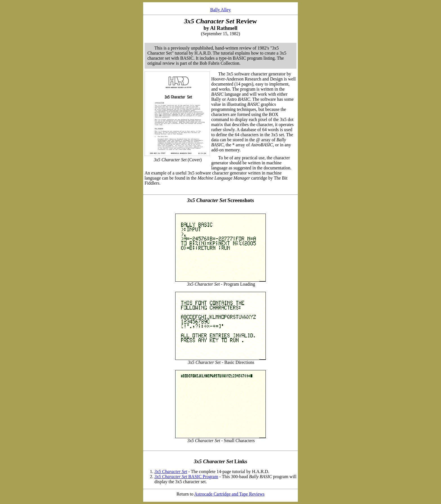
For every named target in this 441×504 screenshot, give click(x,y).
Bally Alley (220, 10)
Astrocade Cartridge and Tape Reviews (229, 494)
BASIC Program (186, 477)
